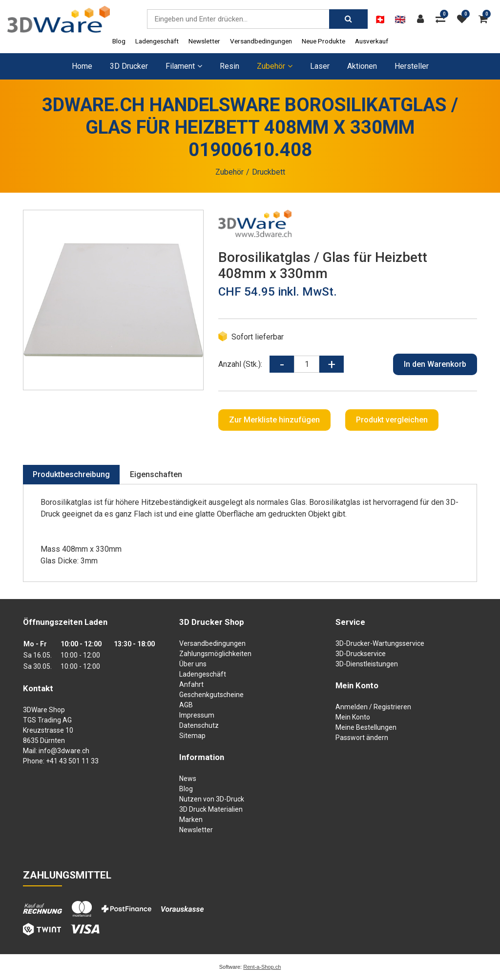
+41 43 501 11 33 (72, 761)
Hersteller (412, 66)
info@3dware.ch (64, 751)
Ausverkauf (372, 41)
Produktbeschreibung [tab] (71, 474)
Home (82, 66)
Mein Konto (353, 717)
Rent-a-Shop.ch (262, 967)
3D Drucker (129, 66)
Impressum (197, 715)
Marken (191, 820)
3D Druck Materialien (211, 809)
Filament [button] (184, 66)
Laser (320, 66)
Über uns (193, 664)
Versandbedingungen (261, 41)
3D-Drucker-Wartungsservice (380, 643)
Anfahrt (191, 684)
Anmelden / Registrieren (373, 707)
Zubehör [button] (275, 66)
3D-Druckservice (361, 654)
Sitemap (192, 736)
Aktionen (362, 66)
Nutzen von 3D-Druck (212, 799)
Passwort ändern (362, 738)
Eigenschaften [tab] (156, 474)
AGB (186, 705)
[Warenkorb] (486, 19)
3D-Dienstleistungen (367, 664)
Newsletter (204, 41)
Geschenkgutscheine (211, 695)
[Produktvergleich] (443, 19)
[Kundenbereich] (423, 19)
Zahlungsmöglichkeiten (215, 654)
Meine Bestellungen (366, 727)
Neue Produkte (323, 41)
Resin (229, 66)
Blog (119, 41)
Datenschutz (199, 725)
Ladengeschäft (157, 41)
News (188, 779)
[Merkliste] (464, 19)
